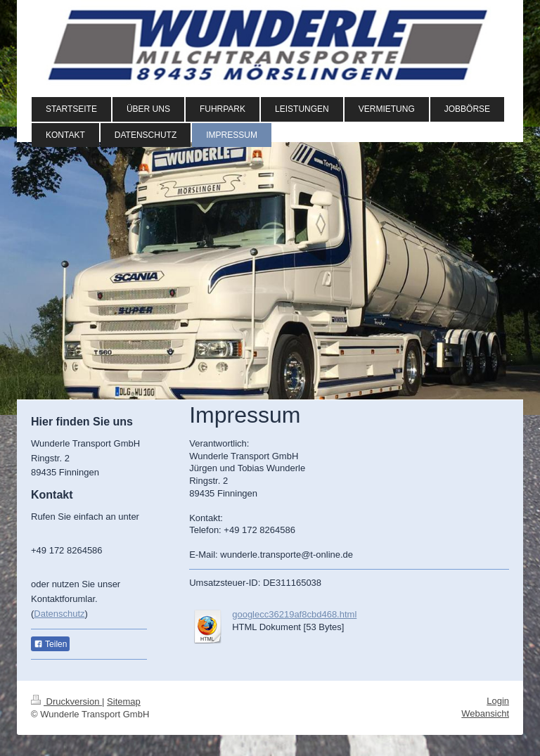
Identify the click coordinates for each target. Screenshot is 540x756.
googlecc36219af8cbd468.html (294, 614)
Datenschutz (59, 614)
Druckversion (66, 701)
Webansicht (485, 713)
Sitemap (124, 701)
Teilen (50, 644)
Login (498, 701)
